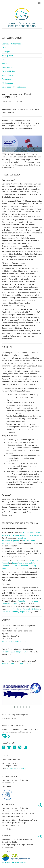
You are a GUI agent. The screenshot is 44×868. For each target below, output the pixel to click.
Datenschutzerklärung (19, 862)
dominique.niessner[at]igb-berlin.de (16, 663)
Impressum (6, 862)
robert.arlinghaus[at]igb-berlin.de (15, 652)
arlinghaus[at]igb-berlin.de (17, 768)
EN (39, 3)
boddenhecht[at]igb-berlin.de (14, 641)
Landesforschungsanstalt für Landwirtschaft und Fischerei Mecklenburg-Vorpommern (19, 566)
